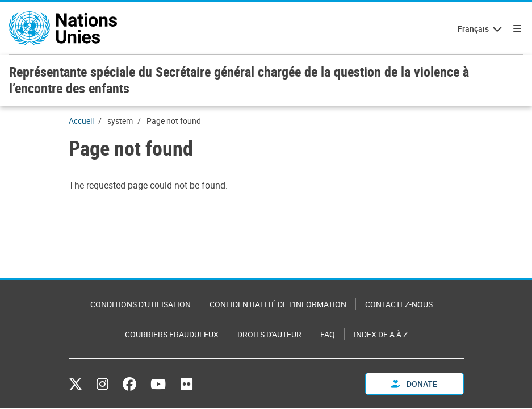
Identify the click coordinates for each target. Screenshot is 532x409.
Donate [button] (414, 384)
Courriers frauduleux (172, 334)
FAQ (328, 334)
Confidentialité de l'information (278, 304)
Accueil (81, 121)
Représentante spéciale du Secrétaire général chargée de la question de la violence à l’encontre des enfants (239, 80)
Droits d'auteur (269, 334)
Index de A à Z (381, 334)
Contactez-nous (399, 304)
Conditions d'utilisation (141, 304)
